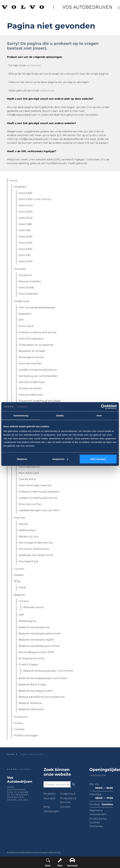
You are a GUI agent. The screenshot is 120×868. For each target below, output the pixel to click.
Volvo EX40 (26, 212)
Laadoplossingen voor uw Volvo (39, 510)
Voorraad (20, 269)
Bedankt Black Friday (32, 685)
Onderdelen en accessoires (36, 345)
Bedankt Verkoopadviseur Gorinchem (43, 678)
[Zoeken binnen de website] (60, 784)
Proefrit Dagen (28, 665)
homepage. (34, 65)
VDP (21, 615)
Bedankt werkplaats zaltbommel (40, 634)
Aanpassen (60, 459)
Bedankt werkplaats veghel (36, 640)
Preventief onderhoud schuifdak (40, 401)
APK (21, 320)
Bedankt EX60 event (31, 709)
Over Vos (20, 518)
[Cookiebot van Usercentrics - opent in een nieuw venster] (103, 407)
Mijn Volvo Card (29, 473)
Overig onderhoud (31, 395)
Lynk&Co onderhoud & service (38, 370)
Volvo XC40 (26, 218)
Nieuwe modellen (30, 281)
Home (13, 181)
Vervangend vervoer (31, 357)
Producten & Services (68, 800)
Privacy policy (98, 819)
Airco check (26, 326)
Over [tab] (99, 415)
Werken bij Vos (28, 537)
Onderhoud (22, 301)
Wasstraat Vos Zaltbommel (36, 555)
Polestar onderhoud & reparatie (39, 492)
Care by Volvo (27, 479)
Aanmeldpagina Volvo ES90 (36, 652)
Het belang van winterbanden (38, 376)
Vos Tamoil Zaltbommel (34, 549)
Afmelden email (33, 607)
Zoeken (19, 575)
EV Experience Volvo (32, 658)
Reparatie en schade (32, 351)
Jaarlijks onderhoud (32, 382)
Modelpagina (27, 621)
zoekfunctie (47, 91)
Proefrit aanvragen (26, 735)
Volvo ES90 (26, 243)
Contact (19, 569)
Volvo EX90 (26, 249)
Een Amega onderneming (36, 543)
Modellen (20, 187)
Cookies (19, 729)
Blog (17, 581)
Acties (22, 587)
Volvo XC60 (26, 237)
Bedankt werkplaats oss (34, 627)
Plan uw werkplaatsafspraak (37, 308)
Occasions (25, 275)
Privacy (19, 723)
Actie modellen (28, 294)
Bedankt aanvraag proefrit (36, 691)
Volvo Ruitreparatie (31, 339)
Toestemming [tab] (21, 415)
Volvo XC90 (26, 261)
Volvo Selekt (26, 288)
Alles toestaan (98, 459)
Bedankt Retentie (30, 703)
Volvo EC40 (26, 205)
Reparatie (25, 314)
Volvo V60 (25, 230)
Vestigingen (52, 811)
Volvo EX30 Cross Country (35, 199)
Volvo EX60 (25, 224)
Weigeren (22, 459)
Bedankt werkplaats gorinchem (39, 646)
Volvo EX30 (26, 193)
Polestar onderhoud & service (38, 332)
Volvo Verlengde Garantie (35, 485)
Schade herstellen (30, 388)
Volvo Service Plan (30, 364)
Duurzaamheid (28, 561)
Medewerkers (27, 530)
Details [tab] (60, 415)
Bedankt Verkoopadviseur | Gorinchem (48, 671)
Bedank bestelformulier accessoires (42, 697)
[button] (73, 784)
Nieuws (23, 524)
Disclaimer (21, 717)
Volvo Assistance (29, 467)
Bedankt (20, 595)
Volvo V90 (25, 255)
